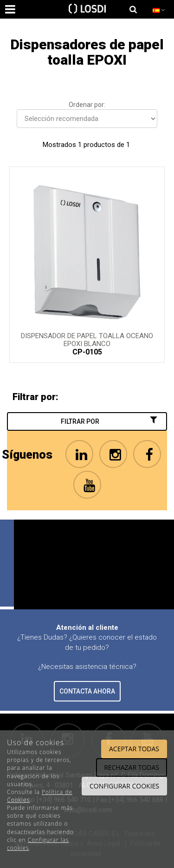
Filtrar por (110, 421)
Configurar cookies (124, 786)
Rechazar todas (132, 767)
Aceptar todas (134, 749)
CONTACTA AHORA (87, 691)
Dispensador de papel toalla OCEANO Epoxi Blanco (87, 339)
